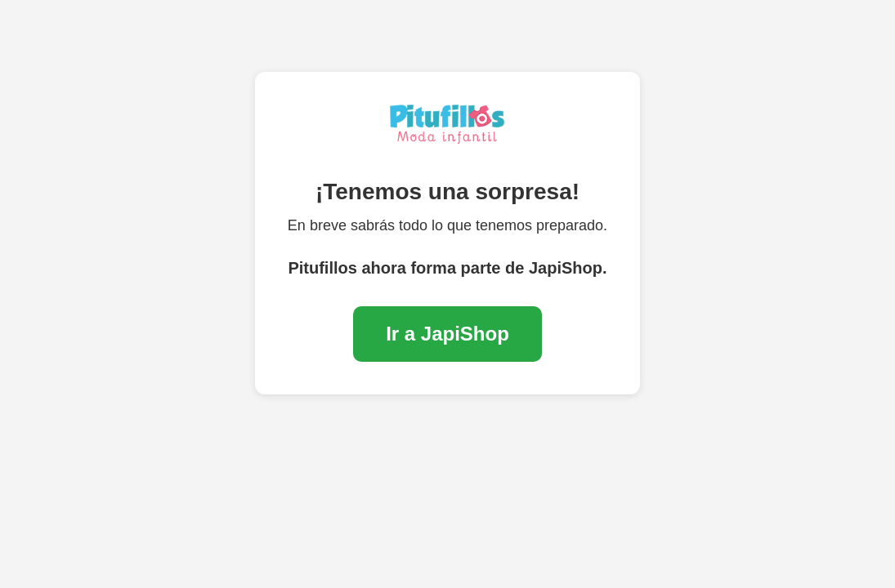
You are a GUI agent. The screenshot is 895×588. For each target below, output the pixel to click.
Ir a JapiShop (447, 334)
